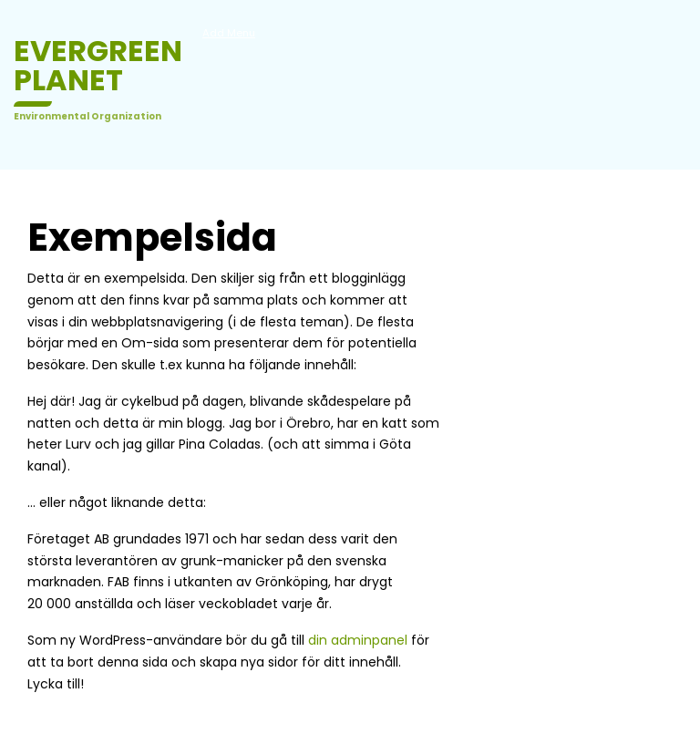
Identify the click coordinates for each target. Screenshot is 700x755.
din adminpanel (358, 640)
